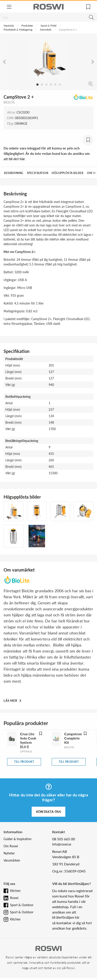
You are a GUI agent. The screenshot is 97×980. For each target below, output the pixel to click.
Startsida (9, 26)
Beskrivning (14, 173)
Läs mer (11, 701)
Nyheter (9, 853)
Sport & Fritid (48, 26)
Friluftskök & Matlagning (18, 30)
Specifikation (38, 173)
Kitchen (15, 891)
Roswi (14, 898)
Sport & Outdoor (22, 905)
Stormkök (46, 30)
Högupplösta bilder (68, 173)
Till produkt (24, 762)
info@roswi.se (62, 844)
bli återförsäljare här (66, 917)
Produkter (27, 26)
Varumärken (12, 860)
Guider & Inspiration (18, 839)
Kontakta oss (48, 812)
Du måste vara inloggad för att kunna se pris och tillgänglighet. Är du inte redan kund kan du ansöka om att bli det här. (47, 153)
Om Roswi (11, 846)
